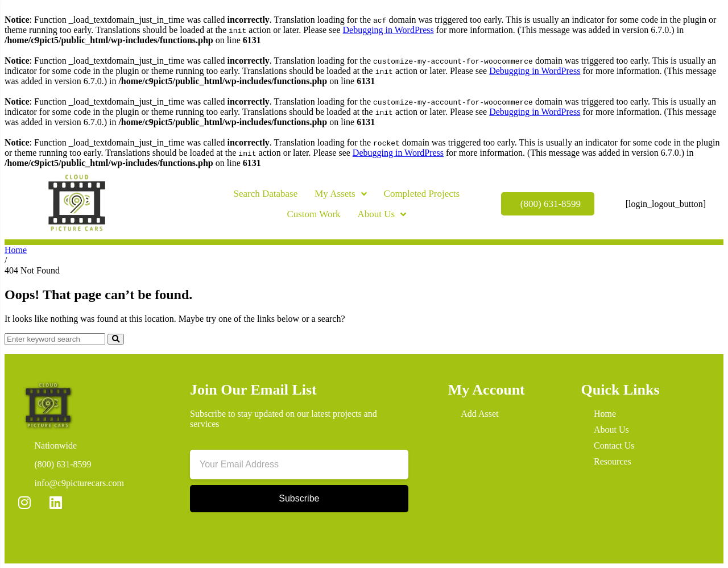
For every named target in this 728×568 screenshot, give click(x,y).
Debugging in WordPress (388, 30)
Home (16, 250)
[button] (173, 210)
